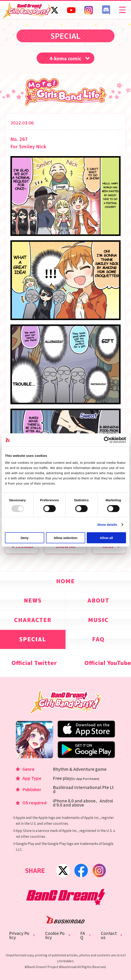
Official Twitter (34, 663)
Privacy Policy (19, 935)
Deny (25, 538)
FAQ (83, 935)
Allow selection (65, 538)
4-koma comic (65, 58)
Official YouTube (108, 663)
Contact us (109, 935)
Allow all (106, 538)
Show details (107, 525)
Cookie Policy (55, 935)
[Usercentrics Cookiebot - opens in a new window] (107, 440)
